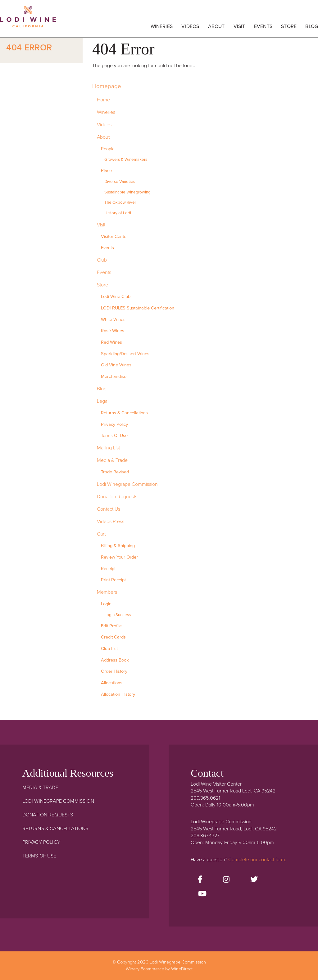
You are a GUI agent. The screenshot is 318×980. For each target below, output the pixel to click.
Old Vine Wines (116, 365)
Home (103, 100)
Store (289, 26)
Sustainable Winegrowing (127, 192)
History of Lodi (118, 213)
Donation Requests (117, 497)
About (216, 26)
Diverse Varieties (120, 182)
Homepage (107, 86)
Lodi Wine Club (116, 297)
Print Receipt (113, 580)
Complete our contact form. (257, 860)
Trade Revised (115, 472)
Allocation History (118, 694)
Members (107, 592)
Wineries (162, 26)
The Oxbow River (120, 202)
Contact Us (109, 509)
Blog (312, 26)
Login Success (118, 615)
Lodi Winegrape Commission (28, 20)
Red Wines (111, 342)
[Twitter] (254, 880)
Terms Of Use (114, 436)
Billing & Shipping (118, 546)
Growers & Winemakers (126, 160)
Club (102, 260)
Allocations (112, 683)
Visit (239, 26)
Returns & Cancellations (124, 413)
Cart (101, 534)
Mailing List (108, 448)
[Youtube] (202, 894)
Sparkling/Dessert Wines (125, 354)
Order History (114, 671)
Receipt (108, 569)
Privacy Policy (114, 424)
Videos (190, 26)
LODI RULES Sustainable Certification (138, 308)
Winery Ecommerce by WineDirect (159, 969)
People (108, 149)
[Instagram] (226, 880)
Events (263, 26)
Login (106, 604)
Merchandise (114, 376)
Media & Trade (112, 460)
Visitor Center (114, 237)
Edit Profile (111, 626)
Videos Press (111, 522)
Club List (109, 649)
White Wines (113, 320)
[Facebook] (200, 880)
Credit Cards (113, 637)
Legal (103, 401)
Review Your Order (119, 557)
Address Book (115, 660)
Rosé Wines (113, 331)
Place (106, 171)
